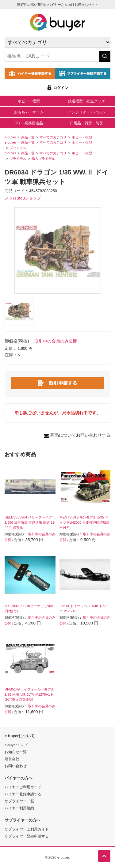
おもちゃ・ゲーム (29, 112)
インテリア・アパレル (86, 112)
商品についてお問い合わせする (80, 435)
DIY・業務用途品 (29, 123)
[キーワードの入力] (52, 56)
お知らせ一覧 (16, 752)
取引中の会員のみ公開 (56, 341)
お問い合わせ (16, 766)
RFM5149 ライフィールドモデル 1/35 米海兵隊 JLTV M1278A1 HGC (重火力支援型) (29, 694)
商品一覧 (28, 137)
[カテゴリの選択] (57, 42)
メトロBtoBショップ (23, 198)
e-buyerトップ (16, 745)
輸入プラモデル (43, 159)
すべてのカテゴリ (53, 137)
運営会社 (12, 759)
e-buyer (10, 137)
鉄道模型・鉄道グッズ (86, 101)
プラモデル (18, 148)
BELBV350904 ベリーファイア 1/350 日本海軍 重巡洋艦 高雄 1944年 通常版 (30, 522)
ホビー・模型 (29, 101)
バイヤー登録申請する (23, 794)
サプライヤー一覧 (19, 801)
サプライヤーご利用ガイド (27, 829)
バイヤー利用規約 (19, 808)
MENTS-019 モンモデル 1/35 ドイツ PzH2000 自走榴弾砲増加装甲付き (84, 522)
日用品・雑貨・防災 (86, 123)
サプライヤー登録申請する (27, 836)
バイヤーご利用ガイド (23, 787)
